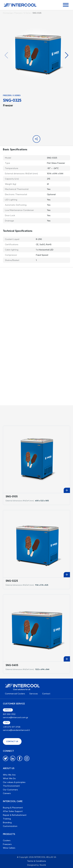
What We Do (9, 778)
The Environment (11, 786)
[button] (67, 55)
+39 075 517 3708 (12, 727)
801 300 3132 (9, 714)
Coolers (7, 840)
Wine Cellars (9, 848)
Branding (7, 822)
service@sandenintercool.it (16, 730)
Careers (7, 793)
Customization (10, 826)
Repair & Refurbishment (15, 815)
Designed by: (33, 865)
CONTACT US (12, 741)
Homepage (8, 13)
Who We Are (9, 775)
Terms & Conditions (37, 861)
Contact (46, 694)
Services (34, 694)
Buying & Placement (13, 808)
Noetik (43, 865)
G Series (27, 13)
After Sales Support (13, 811)
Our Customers (10, 790)
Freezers (18, 13)
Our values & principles (14, 782)
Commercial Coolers (15, 694)
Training (7, 819)
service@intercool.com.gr (15, 717)
